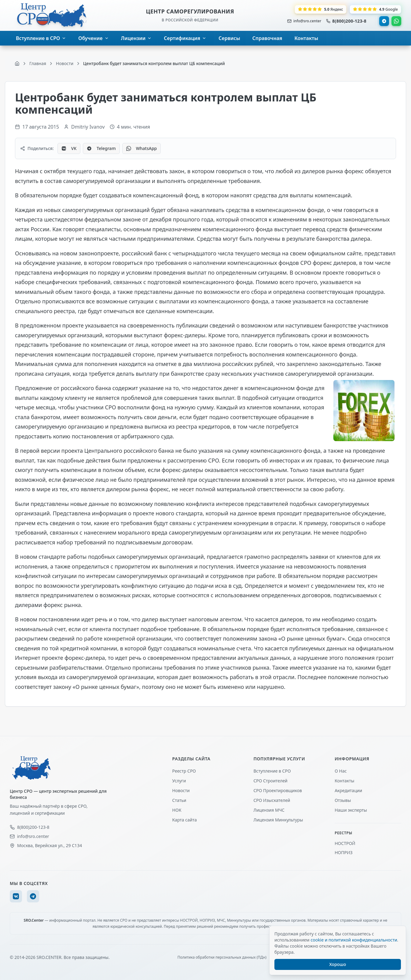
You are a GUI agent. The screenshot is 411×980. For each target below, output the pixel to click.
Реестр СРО (184, 771)
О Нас (341, 771)
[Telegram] (33, 896)
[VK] (16, 896)
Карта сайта (185, 820)
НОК (177, 810)
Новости (181, 790)
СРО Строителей (270, 781)
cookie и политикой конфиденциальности (354, 940)
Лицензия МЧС (269, 810)
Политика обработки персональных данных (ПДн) (222, 957)
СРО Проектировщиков (278, 790)
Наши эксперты (351, 810)
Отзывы (343, 800)
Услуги (179, 781)
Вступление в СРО (272, 771)
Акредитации (348, 790)
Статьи (179, 800)
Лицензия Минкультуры (278, 820)
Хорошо (338, 964)
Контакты (344, 781)
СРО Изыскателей (272, 800)
